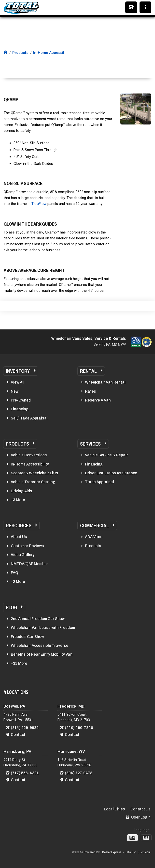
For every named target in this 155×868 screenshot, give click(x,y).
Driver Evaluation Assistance (111, 473)
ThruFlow (39, 204)
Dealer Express (112, 852)
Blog (12, 607)
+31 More (19, 663)
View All (18, 382)
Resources (19, 526)
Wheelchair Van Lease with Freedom (43, 628)
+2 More (18, 581)
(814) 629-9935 (25, 728)
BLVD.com (144, 852)
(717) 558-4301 (25, 773)
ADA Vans (94, 537)
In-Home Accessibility (30, 464)
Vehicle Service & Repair (106, 455)
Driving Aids (21, 491)
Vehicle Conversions (29, 455)
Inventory (18, 371)
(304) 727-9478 (79, 773)
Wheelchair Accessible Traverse (40, 645)
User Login (138, 817)
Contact (18, 735)
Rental (88, 371)
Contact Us (141, 809)
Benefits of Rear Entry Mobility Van (42, 654)
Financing (20, 409)
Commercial (94, 526)
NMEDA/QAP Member (29, 564)
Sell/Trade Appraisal (29, 418)
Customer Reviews (27, 546)
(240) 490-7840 (79, 728)
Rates (91, 391)
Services (90, 444)
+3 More (18, 500)
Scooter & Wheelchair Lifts (35, 473)
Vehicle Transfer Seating (33, 482)
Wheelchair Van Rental (105, 382)
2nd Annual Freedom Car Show (38, 619)
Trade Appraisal (99, 482)
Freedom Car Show (27, 637)
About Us (19, 537)
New (15, 391)
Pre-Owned (21, 400)
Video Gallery (23, 555)
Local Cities (114, 809)
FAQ (14, 573)
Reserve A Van (98, 400)
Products (17, 444)
